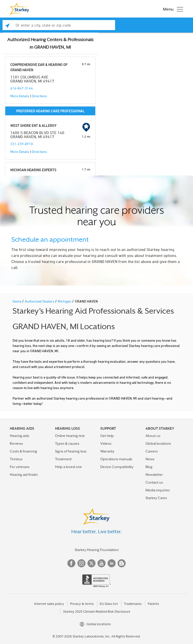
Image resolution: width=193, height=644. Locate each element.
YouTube (102, 563)
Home (17, 301)
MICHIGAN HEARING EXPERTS (33, 170)
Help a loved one (68, 467)
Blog (149, 467)
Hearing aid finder (24, 475)
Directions (39, 96)
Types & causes (67, 443)
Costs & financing (23, 451)
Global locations (158, 443)
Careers (152, 451)
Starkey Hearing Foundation (97, 550)
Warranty (107, 451)
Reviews (16, 443)
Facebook (71, 563)
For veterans (20, 467)
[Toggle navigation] (172, 9)
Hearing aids (19, 436)
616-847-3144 (22, 88)
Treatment (63, 459)
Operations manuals (116, 459)
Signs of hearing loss (71, 451)
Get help (107, 436)
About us (153, 436)
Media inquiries (158, 490)
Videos (106, 443)
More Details (20, 96)
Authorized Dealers (40, 301)
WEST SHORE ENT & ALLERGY (33, 125)
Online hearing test (70, 436)
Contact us (154, 482)
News (150, 459)
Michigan (65, 301)
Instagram (81, 563)
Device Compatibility (117, 467)
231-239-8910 (22, 144)
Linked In (112, 563)
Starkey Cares (156, 498)
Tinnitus (16, 459)
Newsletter (154, 475)
